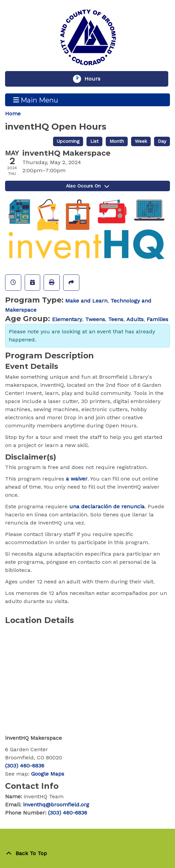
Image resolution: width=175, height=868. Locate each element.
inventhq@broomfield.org (56, 805)
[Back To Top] (87, 853)
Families (157, 319)
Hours (96, 79)
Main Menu (36, 100)
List (94, 141)
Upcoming (68, 141)
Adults (135, 319)
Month (117, 141)
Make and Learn (86, 301)
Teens (116, 319)
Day (162, 141)
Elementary (67, 319)
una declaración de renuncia (107, 506)
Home (13, 114)
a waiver (77, 479)
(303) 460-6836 (25, 766)
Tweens (95, 319)
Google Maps (48, 774)
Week (141, 141)
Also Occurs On (87, 186)
